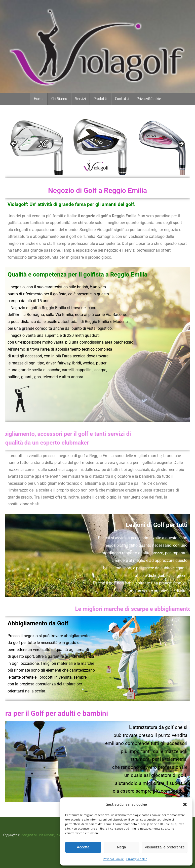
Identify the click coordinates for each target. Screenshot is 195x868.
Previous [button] (14, 144)
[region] (97, 145)
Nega (122, 847)
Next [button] (181, 144)
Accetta (83, 847)
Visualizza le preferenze (165, 847)
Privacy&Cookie (113, 859)
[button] (185, 804)
